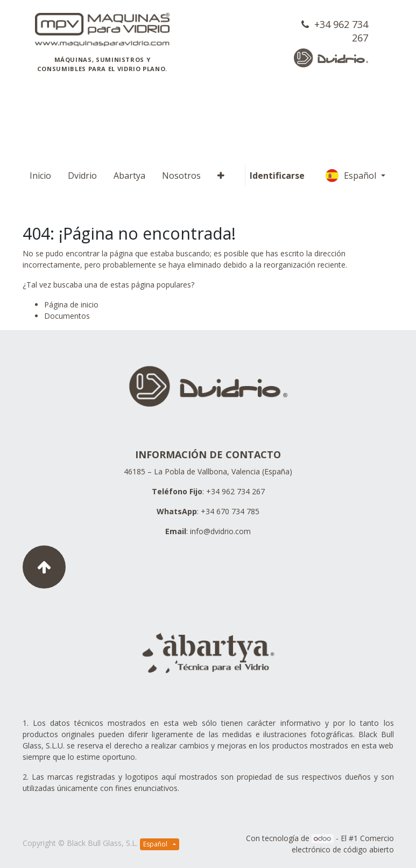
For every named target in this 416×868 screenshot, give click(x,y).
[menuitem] (40, 176)
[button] (221, 176)
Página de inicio (71, 304)
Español (352, 176)
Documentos (67, 316)
